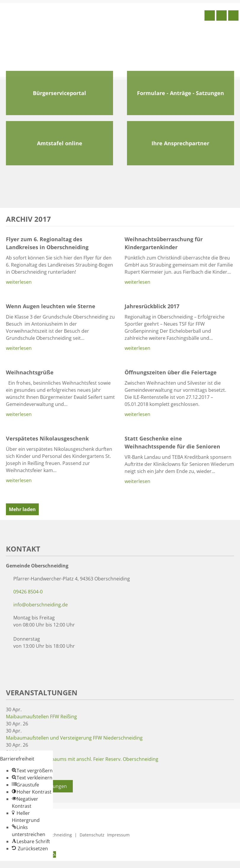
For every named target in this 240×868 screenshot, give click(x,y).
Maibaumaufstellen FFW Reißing (41, 717)
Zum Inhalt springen (22, 864)
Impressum (118, 835)
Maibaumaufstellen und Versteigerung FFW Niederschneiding (74, 738)
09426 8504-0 (28, 592)
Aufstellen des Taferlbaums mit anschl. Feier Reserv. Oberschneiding (82, 759)
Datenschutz (92, 835)
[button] (32, 771)
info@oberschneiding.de (41, 605)
